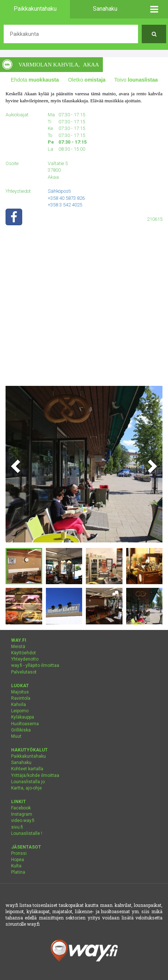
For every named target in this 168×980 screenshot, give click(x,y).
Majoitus (20, 692)
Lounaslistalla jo (28, 782)
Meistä (18, 647)
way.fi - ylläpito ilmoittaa (35, 665)
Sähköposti (59, 191)
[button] (154, 9)
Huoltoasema (25, 724)
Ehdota (35, 80)
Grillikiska (21, 730)
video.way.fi (23, 820)
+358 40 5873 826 (66, 198)
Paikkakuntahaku (28, 756)
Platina (18, 872)
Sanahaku (21, 763)
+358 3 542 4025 (65, 205)
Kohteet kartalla (27, 769)
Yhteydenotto (25, 659)
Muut (16, 736)
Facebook (21, 808)
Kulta (16, 866)
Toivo (136, 80)
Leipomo (20, 711)
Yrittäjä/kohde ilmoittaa (35, 775)
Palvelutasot (24, 672)
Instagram (22, 814)
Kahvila (19, 705)
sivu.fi (17, 827)
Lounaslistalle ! (27, 833)
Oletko (87, 80)
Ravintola (21, 698)
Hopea (18, 860)
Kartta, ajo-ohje (26, 788)
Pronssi (19, 853)
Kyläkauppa (23, 717)
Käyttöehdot (23, 653)
